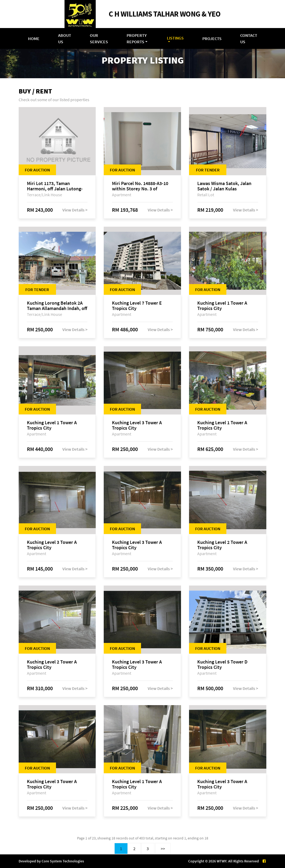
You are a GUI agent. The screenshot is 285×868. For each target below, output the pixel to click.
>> (163, 849)
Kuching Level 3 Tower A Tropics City (137, 425)
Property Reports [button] (137, 38)
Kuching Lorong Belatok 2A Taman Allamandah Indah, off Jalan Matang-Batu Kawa (57, 306)
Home (34, 38)
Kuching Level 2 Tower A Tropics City (222, 545)
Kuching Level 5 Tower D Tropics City (222, 665)
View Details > (75, 210)
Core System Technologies (63, 861)
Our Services (99, 38)
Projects (212, 38)
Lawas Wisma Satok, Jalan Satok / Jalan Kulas (224, 186)
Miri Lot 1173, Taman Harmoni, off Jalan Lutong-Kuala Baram (55, 186)
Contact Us (249, 38)
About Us (65, 38)
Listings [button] (175, 38)
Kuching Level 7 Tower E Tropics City (137, 306)
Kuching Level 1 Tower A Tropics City (222, 306)
